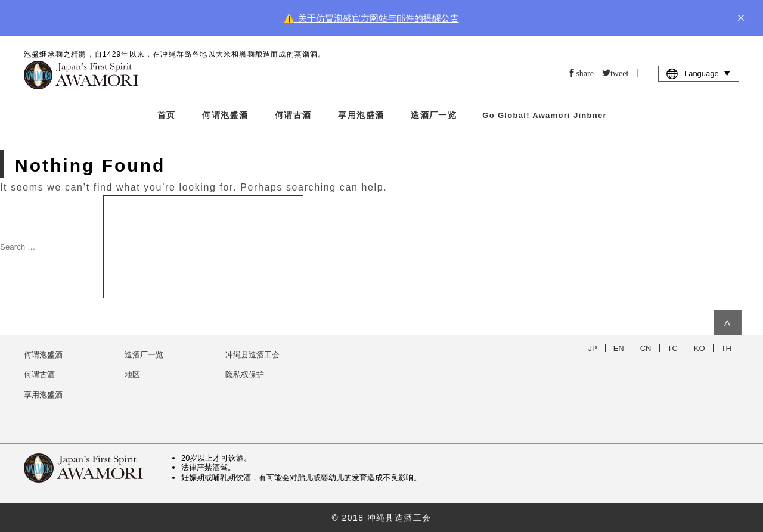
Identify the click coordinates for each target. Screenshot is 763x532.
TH (726, 348)
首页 (167, 115)
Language (699, 73)
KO (700, 348)
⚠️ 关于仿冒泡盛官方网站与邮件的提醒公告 (371, 18)
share (585, 73)
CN (646, 348)
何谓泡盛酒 (225, 115)
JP (593, 348)
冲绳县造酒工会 (252, 355)
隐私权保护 (245, 374)
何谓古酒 (293, 115)
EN (619, 348)
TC (673, 348)
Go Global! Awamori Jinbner (545, 115)
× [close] (741, 18)
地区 (132, 374)
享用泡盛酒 (361, 115)
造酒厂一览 (434, 115)
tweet (619, 73)
